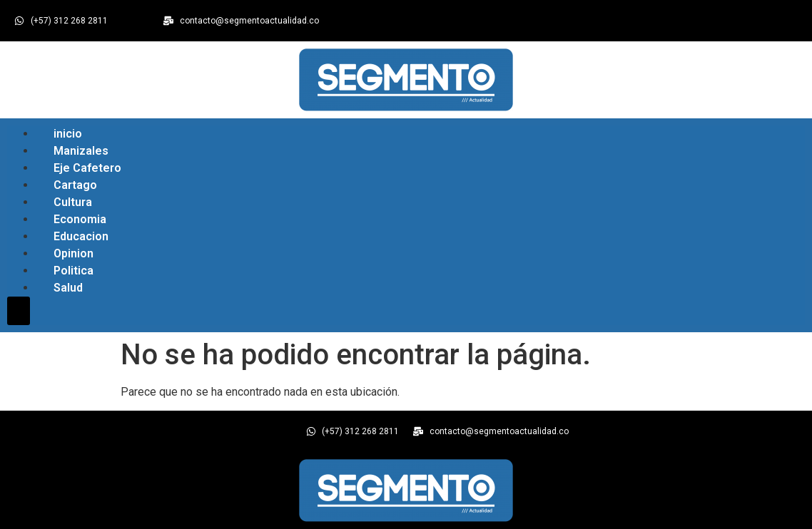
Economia (80, 219)
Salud (68, 288)
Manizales (81, 151)
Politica (73, 271)
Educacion (81, 236)
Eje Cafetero (87, 168)
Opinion (73, 253)
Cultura (73, 202)
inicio (68, 134)
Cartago (75, 185)
